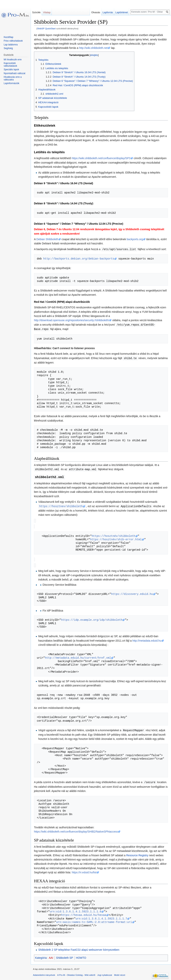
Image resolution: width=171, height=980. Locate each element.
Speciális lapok (11, 70)
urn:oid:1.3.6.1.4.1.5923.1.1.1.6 (76, 909)
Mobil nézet (120, 973)
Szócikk (36, 12)
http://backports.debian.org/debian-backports (79, 258)
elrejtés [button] (94, 55)
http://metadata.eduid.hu (147, 639)
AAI (51, 955)
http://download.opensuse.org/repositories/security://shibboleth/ (71, 320)
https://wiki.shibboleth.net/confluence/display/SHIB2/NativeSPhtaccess (76, 829)
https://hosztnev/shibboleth (61, 505)
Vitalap (47, 12)
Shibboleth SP (65, 955)
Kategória (41, 955)
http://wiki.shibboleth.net (93, 48)
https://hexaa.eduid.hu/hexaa (84, 913)
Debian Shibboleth (47, 239)
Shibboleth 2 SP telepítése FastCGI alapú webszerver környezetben (79, 947)
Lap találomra (11, 45)
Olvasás (96, 12)
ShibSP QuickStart (46, 28)
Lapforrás (108, 12)
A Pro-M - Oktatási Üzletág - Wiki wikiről (76, 973)
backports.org (135, 239)
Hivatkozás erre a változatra (13, 78)
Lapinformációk (11, 83)
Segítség (8, 48)
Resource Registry (137, 853)
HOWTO (81, 955)
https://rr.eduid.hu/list (84, 870)
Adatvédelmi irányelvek (44, 973)
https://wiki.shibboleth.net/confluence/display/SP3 (101, 158)
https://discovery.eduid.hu (132, 592)
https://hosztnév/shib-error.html (116, 538)
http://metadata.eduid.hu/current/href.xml (78, 656)
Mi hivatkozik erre (13, 60)
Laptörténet (122, 12)
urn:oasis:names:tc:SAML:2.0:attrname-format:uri (94, 920)
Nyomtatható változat (14, 73)
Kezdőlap (8, 37)
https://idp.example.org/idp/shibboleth (92, 618)
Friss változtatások (13, 41)
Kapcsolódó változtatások (10, 65)
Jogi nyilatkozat (105, 973)
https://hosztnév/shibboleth (114, 534)
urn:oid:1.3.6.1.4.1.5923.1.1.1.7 (101, 916)
